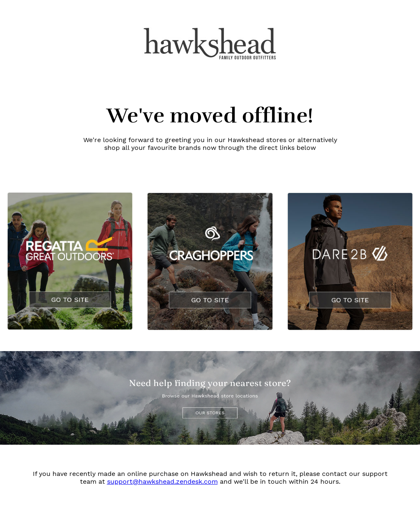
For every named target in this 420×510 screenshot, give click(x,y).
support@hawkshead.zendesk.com (162, 481)
